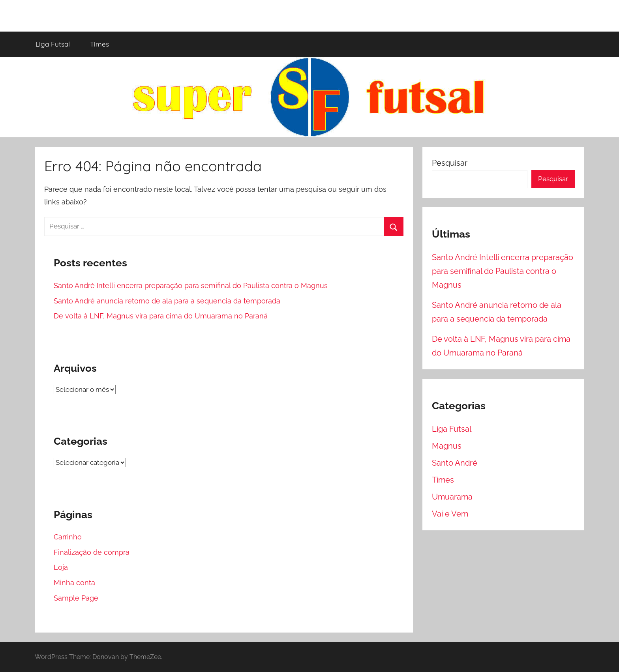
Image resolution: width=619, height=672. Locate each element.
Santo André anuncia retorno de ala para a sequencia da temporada (167, 301)
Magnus (447, 446)
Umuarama (452, 497)
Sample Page (76, 598)
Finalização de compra (92, 552)
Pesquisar (450, 163)
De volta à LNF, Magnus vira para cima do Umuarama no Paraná (161, 316)
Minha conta (74, 583)
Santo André (455, 463)
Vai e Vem (450, 514)
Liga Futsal (53, 44)
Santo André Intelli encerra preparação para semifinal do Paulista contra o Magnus (191, 285)
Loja (61, 567)
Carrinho (68, 537)
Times (99, 44)
